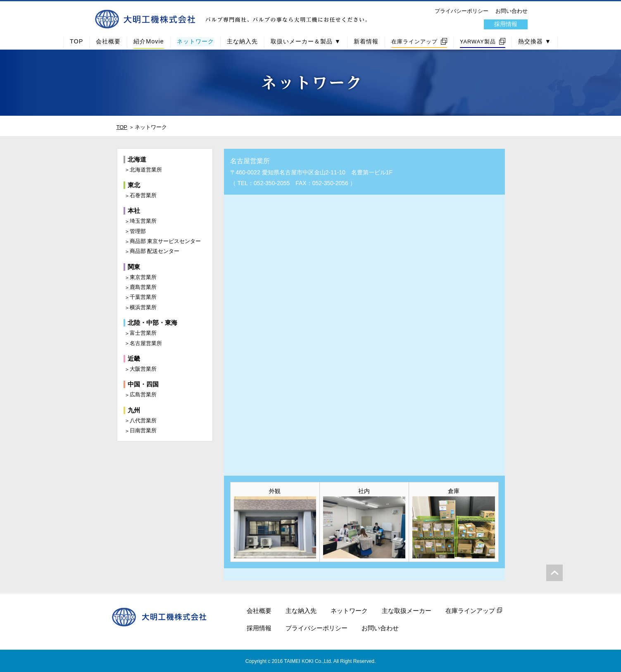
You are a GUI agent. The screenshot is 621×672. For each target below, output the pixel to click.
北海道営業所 (146, 170)
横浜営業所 (143, 307)
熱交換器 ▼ (535, 41)
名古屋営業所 (146, 343)
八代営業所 (143, 421)
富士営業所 (143, 333)
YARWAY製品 (478, 42)
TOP (76, 41)
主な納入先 (242, 41)
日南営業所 (143, 430)
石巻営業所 (143, 195)
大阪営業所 (143, 369)
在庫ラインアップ (414, 42)
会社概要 (108, 41)
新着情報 (366, 41)
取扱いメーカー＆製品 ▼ (306, 41)
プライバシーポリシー (462, 11)
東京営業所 (143, 277)
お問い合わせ (512, 11)
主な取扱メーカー (407, 611)
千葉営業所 (143, 297)
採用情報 (506, 24)
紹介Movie (149, 41)
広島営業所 (143, 394)
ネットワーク (195, 41)
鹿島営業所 (143, 287)
